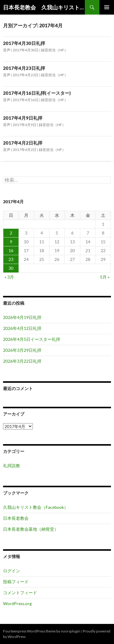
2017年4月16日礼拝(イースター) (37, 93)
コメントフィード (20, 593)
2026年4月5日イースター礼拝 (32, 339)
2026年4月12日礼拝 (22, 328)
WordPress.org (17, 603)
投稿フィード (16, 582)
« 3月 (9, 277)
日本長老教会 (16, 518)
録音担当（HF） (54, 50)
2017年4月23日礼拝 (24, 68)
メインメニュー (107, 7)
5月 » (105, 277)
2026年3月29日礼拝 (22, 350)
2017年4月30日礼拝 (24, 43)
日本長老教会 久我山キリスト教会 (44, 7)
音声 (7, 50)
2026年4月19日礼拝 (22, 317)
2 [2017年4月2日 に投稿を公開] (11, 233)
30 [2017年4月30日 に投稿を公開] (11, 268)
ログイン (12, 571)
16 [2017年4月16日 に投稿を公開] (11, 250)
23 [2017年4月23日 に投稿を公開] (11, 259)
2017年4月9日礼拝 (23, 118)
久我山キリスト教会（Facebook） (36, 507)
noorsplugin (71, 631)
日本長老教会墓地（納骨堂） (31, 529)
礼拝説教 (12, 466)
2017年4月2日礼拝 (23, 143)
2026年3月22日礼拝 (22, 361)
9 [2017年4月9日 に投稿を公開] (11, 242)
